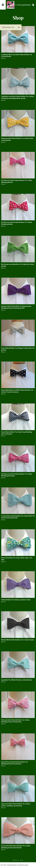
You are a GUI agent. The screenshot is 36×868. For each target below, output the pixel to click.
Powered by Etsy (23, 865)
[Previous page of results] (14, 860)
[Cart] (33, 5)
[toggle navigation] (3, 5)
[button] (11, 27)
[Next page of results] (22, 860)
